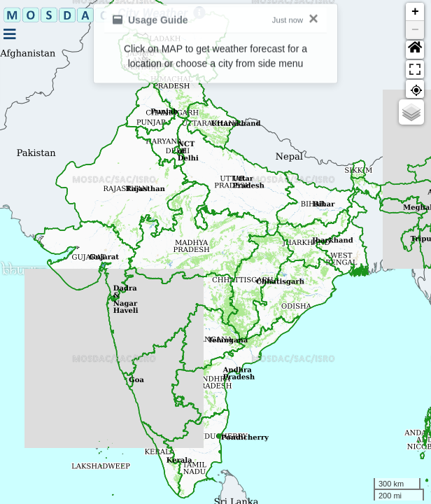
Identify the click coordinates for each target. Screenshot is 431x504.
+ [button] (415, 12)
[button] (415, 50)
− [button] (415, 30)
